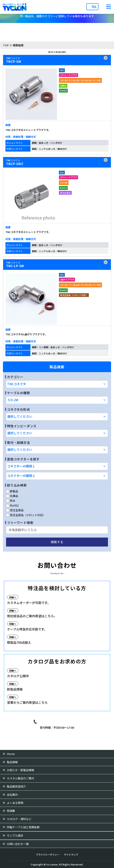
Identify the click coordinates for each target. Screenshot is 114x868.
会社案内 (12, 795)
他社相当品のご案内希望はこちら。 (32, 616)
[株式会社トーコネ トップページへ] (15, 7)
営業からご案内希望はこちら (27, 702)
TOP (6, 45)
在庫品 (12, 496)
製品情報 (12, 762)
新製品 (12, 491)
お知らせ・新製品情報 (20, 770)
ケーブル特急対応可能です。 (27, 629)
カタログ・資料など (19, 819)
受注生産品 (15, 510)
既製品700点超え (19, 642)
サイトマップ (71, 854)
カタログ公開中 (18, 676)
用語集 (11, 811)
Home (11, 754)
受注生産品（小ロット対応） (26, 515)
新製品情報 (15, 689)
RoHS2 (12, 505)
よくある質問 (15, 803)
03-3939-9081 (60, 722)
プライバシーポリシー (48, 854)
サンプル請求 (15, 835)
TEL (94, 7)
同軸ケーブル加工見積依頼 (23, 827)
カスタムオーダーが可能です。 (29, 603)
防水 (11, 501)
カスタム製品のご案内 (20, 778)
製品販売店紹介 (16, 786)
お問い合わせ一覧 (18, 844)
